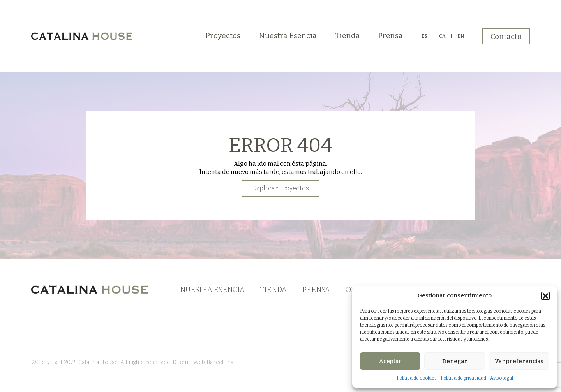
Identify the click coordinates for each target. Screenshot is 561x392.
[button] (545, 296)
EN (461, 36)
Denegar (455, 361)
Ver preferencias (519, 361)
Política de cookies (417, 378)
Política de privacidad (463, 378)
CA (442, 36)
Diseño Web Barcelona (203, 362)
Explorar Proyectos (280, 188)
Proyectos (223, 36)
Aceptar (390, 361)
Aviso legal (502, 378)
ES (424, 36)
